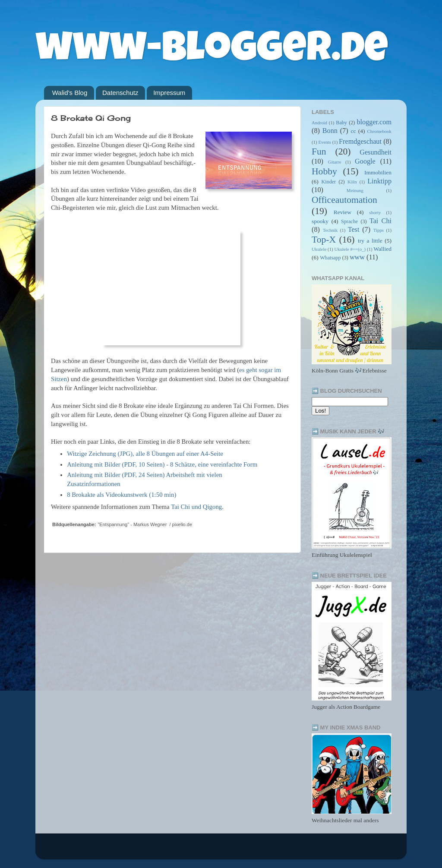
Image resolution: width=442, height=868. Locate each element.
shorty (375, 212)
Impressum (169, 93)
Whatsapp (330, 258)
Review (343, 212)
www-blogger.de (212, 52)
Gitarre (335, 162)
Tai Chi (380, 221)
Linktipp (379, 181)
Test (354, 230)
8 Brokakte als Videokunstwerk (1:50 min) (122, 495)
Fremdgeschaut (360, 142)
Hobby (324, 171)
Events (324, 142)
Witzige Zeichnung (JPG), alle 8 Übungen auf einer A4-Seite (145, 454)
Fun (319, 152)
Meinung (355, 190)
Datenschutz (120, 93)
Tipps (379, 230)
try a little (370, 241)
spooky (320, 221)
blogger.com (374, 122)
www (357, 257)
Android (319, 123)
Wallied (382, 249)
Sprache (349, 221)
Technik (330, 230)
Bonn (330, 131)
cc (353, 131)
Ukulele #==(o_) (350, 249)
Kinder (328, 182)
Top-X (324, 240)
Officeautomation (344, 200)
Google (365, 161)
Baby (341, 123)
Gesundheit (376, 152)
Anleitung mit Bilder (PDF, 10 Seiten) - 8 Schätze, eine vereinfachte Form (162, 464)
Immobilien (378, 172)
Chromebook (379, 131)
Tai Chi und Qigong (196, 507)
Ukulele (319, 249)
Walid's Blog (70, 93)
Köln (352, 182)
